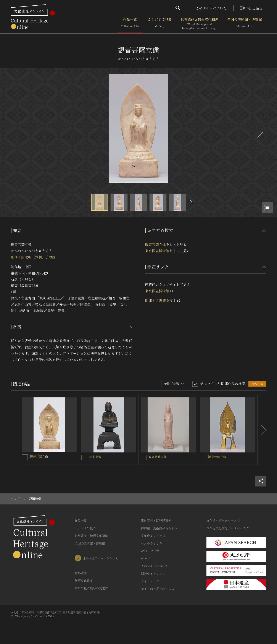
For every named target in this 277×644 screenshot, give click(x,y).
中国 (52, 257)
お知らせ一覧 (150, 551)
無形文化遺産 (84, 581)
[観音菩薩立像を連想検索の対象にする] (25, 457)
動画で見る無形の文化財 (91, 588)
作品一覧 (130, 24)
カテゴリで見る (160, 24)
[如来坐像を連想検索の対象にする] (84, 457)
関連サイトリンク (153, 574)
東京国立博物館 (157, 251)
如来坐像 (95, 457)
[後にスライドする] (260, 132)
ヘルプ (145, 558)
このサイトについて (211, 8)
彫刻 (14, 257)
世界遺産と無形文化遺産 (200, 24)
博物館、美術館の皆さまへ (159, 528)
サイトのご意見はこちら (158, 589)
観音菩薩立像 (155, 244)
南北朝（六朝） (33, 257)
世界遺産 (81, 573)
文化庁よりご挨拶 (153, 536)
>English (251, 8)
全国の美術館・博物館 (245, 24)
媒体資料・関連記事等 (156, 520)
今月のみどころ (151, 543)
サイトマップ (150, 581)
